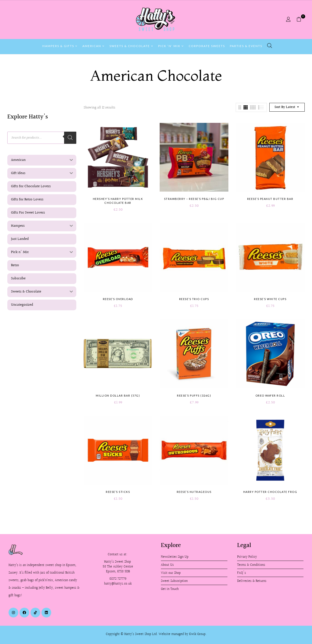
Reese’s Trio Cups (194, 299)
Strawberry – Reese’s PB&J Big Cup (194, 199)
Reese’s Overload (118, 299)
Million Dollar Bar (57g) (118, 395)
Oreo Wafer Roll (270, 395)
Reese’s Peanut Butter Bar (270, 199)
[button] (301, 20)
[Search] (70, 138)
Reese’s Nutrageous (194, 492)
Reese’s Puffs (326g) (194, 395)
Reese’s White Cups (270, 299)
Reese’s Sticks (118, 492)
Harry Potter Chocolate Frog (270, 492)
